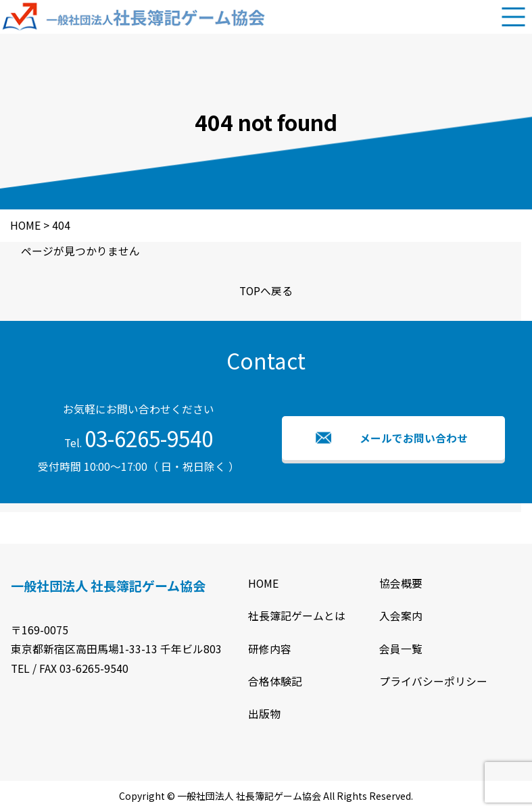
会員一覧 (401, 649)
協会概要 (401, 583)
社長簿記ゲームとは (297, 616)
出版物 (264, 714)
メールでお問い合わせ (414, 438)
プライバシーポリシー (433, 681)
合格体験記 (275, 681)
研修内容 (270, 649)
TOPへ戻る (266, 291)
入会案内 (401, 616)
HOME (263, 583)
